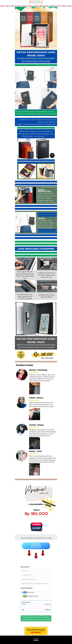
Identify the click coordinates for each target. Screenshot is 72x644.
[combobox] (36, 579)
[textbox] (36, 579)
